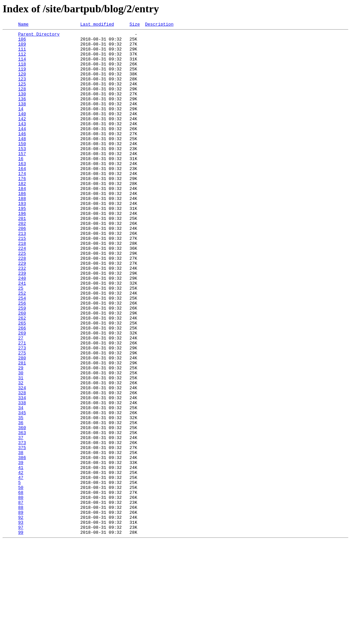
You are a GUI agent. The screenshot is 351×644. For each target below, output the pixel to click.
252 (22, 347)
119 (22, 78)
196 (22, 251)
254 (22, 353)
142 (22, 138)
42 (21, 562)
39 (21, 550)
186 (22, 227)
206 (22, 269)
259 (22, 365)
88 (21, 604)
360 (22, 508)
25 (21, 341)
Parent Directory (39, 36)
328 (22, 466)
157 (22, 179)
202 (22, 263)
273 (22, 413)
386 (22, 544)
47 (21, 568)
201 (22, 257)
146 (22, 155)
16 (21, 185)
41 (21, 556)
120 (22, 84)
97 (21, 628)
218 (22, 287)
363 (22, 514)
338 (22, 478)
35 (21, 496)
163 (22, 191)
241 (22, 335)
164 (22, 197)
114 (22, 66)
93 (21, 622)
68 (21, 586)
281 (22, 430)
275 (22, 418)
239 (22, 323)
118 (22, 72)
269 (22, 395)
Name (23, 25)
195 (22, 245)
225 (22, 299)
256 (22, 359)
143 (22, 143)
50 (21, 580)
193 (22, 239)
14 (21, 126)
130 (22, 108)
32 (21, 454)
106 (22, 42)
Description (159, 25)
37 (21, 520)
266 (22, 389)
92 (21, 616)
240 (22, 329)
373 (22, 526)
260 (22, 371)
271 (22, 407)
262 (22, 377)
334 (22, 472)
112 (22, 60)
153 (22, 173)
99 (21, 634)
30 (21, 442)
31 (21, 448)
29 (21, 436)
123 (22, 90)
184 (22, 221)
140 (22, 132)
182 (22, 215)
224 (22, 293)
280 (22, 424)
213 (22, 275)
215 (22, 281)
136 (22, 114)
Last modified (97, 25)
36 (21, 502)
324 (22, 460)
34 (21, 484)
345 (22, 490)
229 (22, 311)
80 (21, 592)
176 (22, 209)
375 (22, 532)
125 (22, 96)
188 (22, 233)
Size (135, 25)
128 (22, 102)
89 (21, 610)
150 (22, 167)
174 (22, 203)
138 (22, 120)
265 (22, 383)
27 (21, 401)
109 (22, 48)
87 (21, 598)
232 (22, 317)
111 (22, 54)
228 (22, 305)
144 (22, 149)
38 (21, 538)
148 (22, 161)
